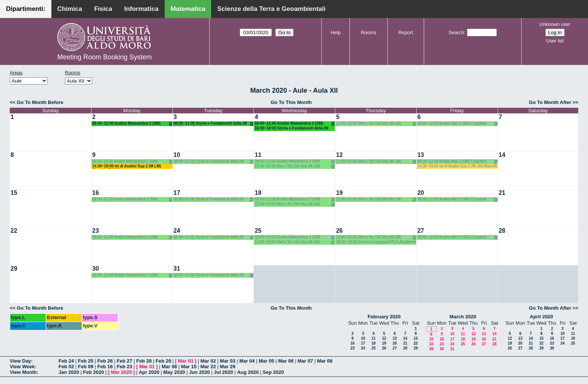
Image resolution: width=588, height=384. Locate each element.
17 (177, 193)
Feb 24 (66, 361)
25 (258, 231)
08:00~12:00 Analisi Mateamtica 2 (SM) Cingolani (133, 124)
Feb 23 (124, 367)
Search (456, 32)
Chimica (70, 9)
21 (502, 193)
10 (177, 155)
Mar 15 (189, 367)
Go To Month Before (40, 102)
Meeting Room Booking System (105, 57)
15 (14, 193)
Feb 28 (144, 361)
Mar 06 (286, 361)
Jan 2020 (69, 372)
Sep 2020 (273, 372)
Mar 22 (208, 367)
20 (421, 193)
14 (502, 155)
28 (502, 231)
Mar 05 (266, 361)
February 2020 (384, 317)
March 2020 (463, 317)
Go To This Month (291, 102)
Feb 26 (105, 361)
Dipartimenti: (26, 9)
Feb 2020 (94, 372)
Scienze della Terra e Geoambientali (271, 9)
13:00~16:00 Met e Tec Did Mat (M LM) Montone (295, 166)
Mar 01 (186, 361)
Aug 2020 (248, 372)
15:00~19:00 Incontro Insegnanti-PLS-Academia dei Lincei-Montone (376, 242)
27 (421, 231)
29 (14, 269)
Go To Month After (550, 102)
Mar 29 (227, 367)
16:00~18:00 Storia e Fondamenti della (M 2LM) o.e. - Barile (291, 129)
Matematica (188, 9)
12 (339, 155)
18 (258, 193)
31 (177, 269)
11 (258, 155)
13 (421, 155)
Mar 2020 (121, 372)
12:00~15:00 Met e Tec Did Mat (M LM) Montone (376, 124)
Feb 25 (86, 361)
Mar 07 (305, 361)
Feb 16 (105, 367)
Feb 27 (124, 361)
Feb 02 (66, 367)
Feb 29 (163, 361)
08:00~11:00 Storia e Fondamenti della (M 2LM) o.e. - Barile (214, 124)
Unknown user (555, 24)
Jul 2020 (223, 372)
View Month (23, 372)
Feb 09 (86, 367)
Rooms (368, 32)
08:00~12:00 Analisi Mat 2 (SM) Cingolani (458, 124)
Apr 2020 (149, 372)
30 (96, 269)
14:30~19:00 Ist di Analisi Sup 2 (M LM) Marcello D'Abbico (127, 166)
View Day (20, 361)
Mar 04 (247, 361)
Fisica (103, 9)
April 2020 (541, 317)
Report (406, 32)
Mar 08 (325, 361)
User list (555, 41)
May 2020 (174, 372)
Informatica (141, 9)
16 (96, 193)
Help (336, 32)
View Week (22, 367)
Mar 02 (208, 361)
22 (14, 231)
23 (96, 231)
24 (177, 231)
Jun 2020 (199, 372)
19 (339, 193)
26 (339, 231)
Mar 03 (227, 361)
